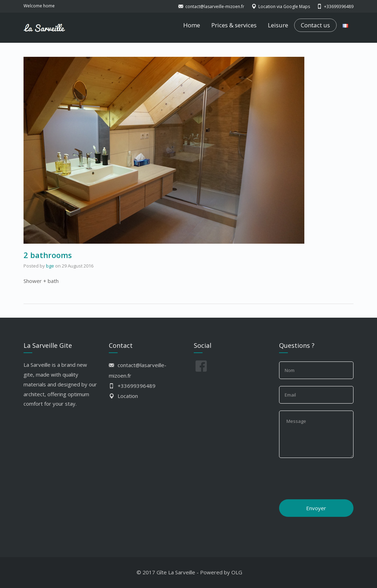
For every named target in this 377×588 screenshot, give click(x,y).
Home (192, 25)
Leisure (278, 25)
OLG (237, 572)
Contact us (315, 25)
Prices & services (234, 25)
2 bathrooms (48, 255)
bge (50, 266)
